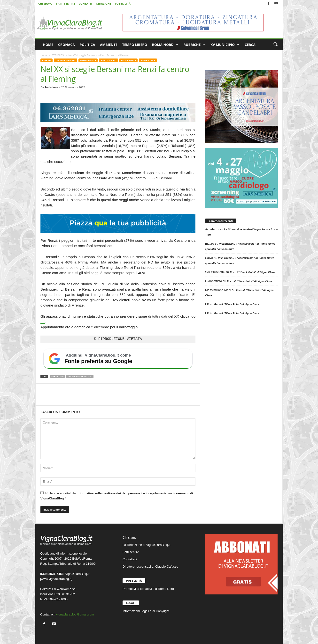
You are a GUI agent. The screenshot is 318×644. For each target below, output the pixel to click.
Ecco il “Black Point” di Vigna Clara (252, 272)
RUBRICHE (194, 45)
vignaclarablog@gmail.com (75, 614)
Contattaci (130, 559)
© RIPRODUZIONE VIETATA (118, 339)
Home (44, 55)
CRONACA (66, 45)
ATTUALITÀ (58, 55)
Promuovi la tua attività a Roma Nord (148, 589)
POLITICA (87, 45)
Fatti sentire (131, 552)
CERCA (250, 45)
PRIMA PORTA (128, 60)
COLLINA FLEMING (65, 60)
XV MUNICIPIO (225, 45)
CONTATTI (85, 4)
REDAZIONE (104, 4)
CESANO (47, 60)
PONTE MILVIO (108, 60)
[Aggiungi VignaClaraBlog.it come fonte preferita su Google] (118, 359)
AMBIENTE (109, 45)
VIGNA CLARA (148, 60)
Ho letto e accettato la (117, 496)
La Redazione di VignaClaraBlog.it (147, 545)
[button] (275, 45)
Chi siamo (130, 538)
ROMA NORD (165, 45)
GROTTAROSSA (88, 60)
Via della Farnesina (80, 377)
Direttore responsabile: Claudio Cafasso (150, 567)
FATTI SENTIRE (66, 4)
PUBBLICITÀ (123, 4)
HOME (48, 45)
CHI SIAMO (45, 4)
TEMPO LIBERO (135, 45)
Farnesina (58, 377)
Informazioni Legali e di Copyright (146, 611)
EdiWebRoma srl (64, 589)
